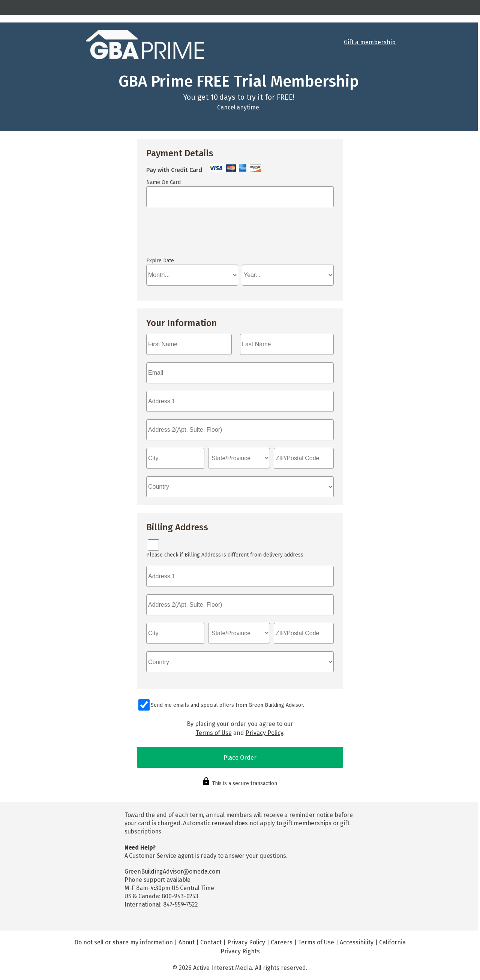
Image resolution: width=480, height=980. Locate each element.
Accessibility (357, 942)
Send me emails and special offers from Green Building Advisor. (227, 705)
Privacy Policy (264, 733)
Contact (211, 942)
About (187, 942)
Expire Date (160, 261)
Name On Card (163, 182)
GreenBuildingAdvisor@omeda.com (172, 872)
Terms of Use (214, 733)
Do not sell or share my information (124, 942)
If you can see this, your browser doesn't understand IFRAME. (180, 236)
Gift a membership (370, 42)
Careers (282, 942)
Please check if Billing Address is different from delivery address (225, 555)
